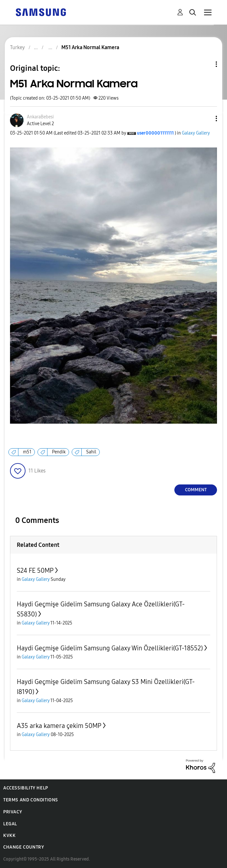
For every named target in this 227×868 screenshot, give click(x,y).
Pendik (59, 452)
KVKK (9, 835)
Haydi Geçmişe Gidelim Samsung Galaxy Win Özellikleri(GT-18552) (110, 648)
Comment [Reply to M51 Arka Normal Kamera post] (196, 490)
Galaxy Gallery (196, 133)
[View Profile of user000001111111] (155, 133)
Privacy (13, 812)
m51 (27, 452)
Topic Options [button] (205, 64)
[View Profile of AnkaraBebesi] (40, 117)
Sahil (91, 452)
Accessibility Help (26, 788)
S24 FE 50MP (35, 570)
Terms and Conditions (31, 800)
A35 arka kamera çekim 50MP (59, 726)
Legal (10, 824)
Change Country (24, 847)
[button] (206, 119)
